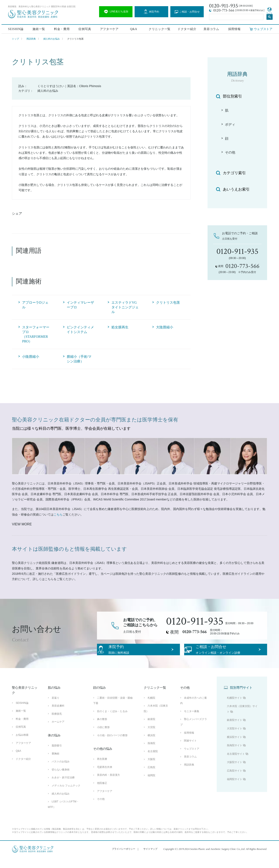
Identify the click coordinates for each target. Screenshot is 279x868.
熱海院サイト (235, 756)
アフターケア (108, 28)
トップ (15, 39)
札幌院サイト (235, 708)
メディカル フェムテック (66, 796)
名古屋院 (153, 762)
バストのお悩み (61, 772)
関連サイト (190, 751)
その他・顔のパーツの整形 (112, 746)
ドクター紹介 (186, 28)
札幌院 (151, 708)
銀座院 (151, 730)
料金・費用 (61, 28)
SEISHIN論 (14, 28)
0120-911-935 (195, 621)
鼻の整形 (102, 730)
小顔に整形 (103, 738)
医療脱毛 (57, 724)
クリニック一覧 (159, 28)
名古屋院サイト (236, 765)
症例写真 (84, 28)
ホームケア (58, 732)
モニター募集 (192, 722)
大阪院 (151, 770)
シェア (17, 213)
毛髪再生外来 (105, 778)
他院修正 (102, 794)
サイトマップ (150, 859)
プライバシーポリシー (124, 859)
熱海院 (151, 754)
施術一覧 (38, 28)
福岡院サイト (235, 790)
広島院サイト (235, 781)
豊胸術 (56, 764)
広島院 (151, 778)
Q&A (133, 28)
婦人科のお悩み (52, 39)
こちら (58, 514)
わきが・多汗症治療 (63, 788)
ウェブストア (192, 759)
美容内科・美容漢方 (108, 786)
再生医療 (102, 770)
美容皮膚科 (58, 716)
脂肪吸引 (57, 756)
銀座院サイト (235, 731)
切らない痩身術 (61, 780)
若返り (56, 708)
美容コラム (211, 28)
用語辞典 (31, 39)
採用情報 (234, 28)
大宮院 (151, 738)
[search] (236, 16)
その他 (101, 810)
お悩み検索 (22, 746)
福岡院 (151, 786)
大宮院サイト (235, 739)
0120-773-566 (195, 632)
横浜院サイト (235, 747)
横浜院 (151, 746)
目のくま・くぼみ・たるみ (112, 722)
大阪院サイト (235, 773)
